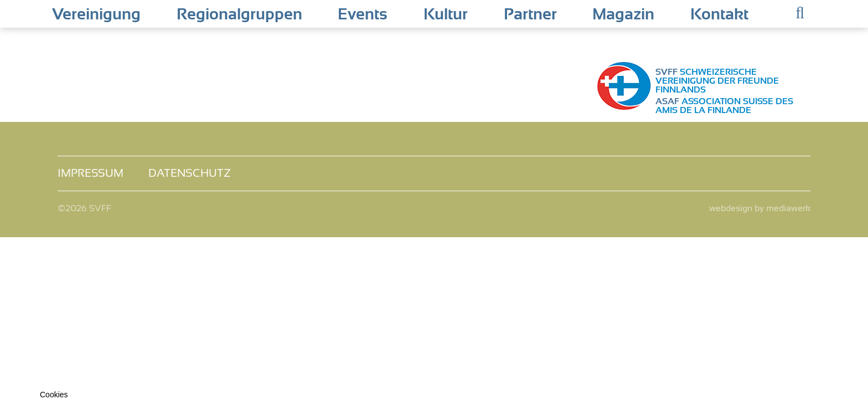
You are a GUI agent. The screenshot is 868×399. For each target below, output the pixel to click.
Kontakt (719, 14)
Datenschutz (190, 173)
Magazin (623, 14)
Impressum (91, 173)
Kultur (446, 14)
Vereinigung (96, 14)
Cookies (54, 395)
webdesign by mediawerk (760, 208)
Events (363, 14)
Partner (530, 14)
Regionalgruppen (239, 14)
